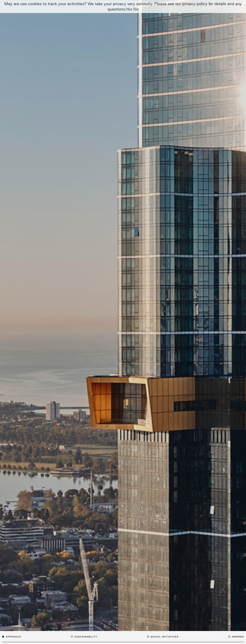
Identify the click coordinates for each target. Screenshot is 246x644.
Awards (238, 637)
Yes (129, 9)
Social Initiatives (165, 637)
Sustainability (86, 637)
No (136, 9)
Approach (13, 637)
